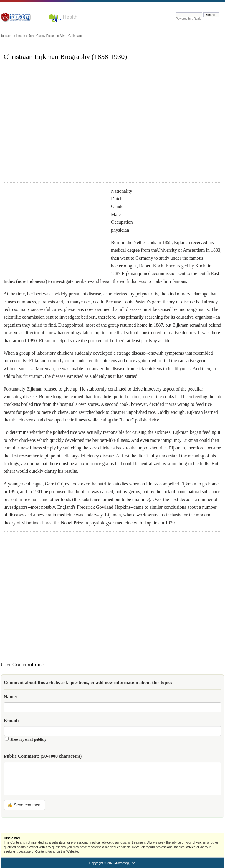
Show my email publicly (28, 739)
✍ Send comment (25, 805)
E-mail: (11, 720)
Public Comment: (43, 756)
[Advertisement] (56, 125)
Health (70, 17)
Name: (10, 697)
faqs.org (7, 36)
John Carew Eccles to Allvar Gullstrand (56, 36)
